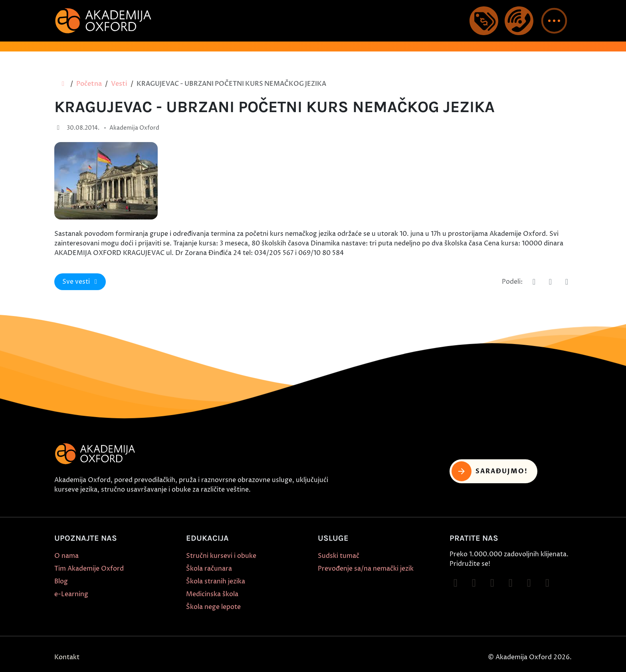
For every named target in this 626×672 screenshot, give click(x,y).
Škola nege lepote (213, 607)
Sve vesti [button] (81, 282)
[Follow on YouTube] (511, 583)
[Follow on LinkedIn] (547, 583)
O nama (66, 556)
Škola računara (209, 569)
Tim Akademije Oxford (89, 569)
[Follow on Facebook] (456, 583)
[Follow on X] (529, 583)
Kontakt (67, 657)
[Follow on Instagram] (474, 583)
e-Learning (71, 594)
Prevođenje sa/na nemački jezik (366, 569)
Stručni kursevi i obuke (221, 556)
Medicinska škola (212, 594)
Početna (89, 84)
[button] (554, 21)
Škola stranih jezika (216, 581)
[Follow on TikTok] (492, 583)
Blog (61, 581)
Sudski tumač (339, 556)
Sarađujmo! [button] (490, 471)
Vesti (119, 84)
